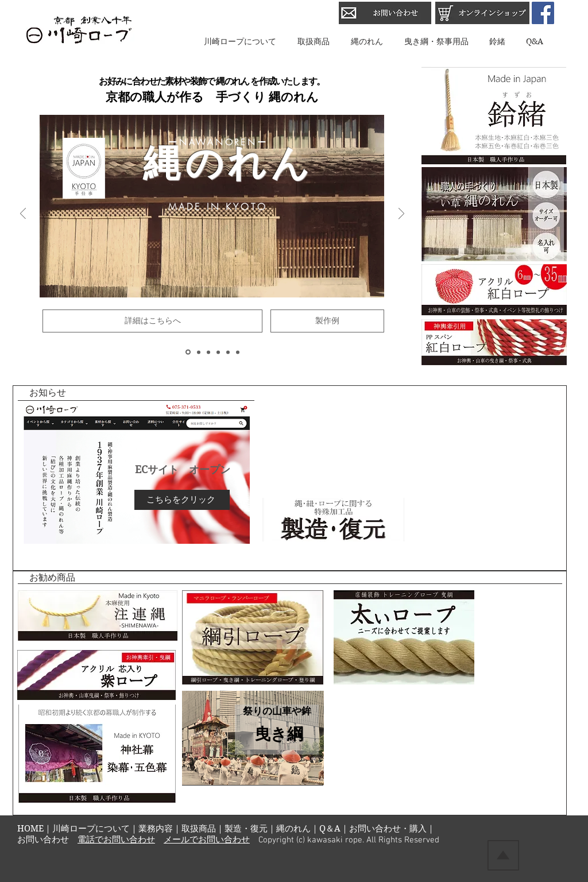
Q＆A (330, 829)
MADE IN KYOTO (220, 207)
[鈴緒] (228, 352)
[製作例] (327, 321)
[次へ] (401, 214)
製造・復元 (246, 829)
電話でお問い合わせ (116, 840)
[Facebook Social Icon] (543, 13)
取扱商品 (199, 829)
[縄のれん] (188, 352)
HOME (30, 829)
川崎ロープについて (91, 829)
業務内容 (156, 829)
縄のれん (293, 829)
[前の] (23, 214)
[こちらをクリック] (182, 500)
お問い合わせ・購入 (388, 829)
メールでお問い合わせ (207, 840)
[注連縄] (218, 352)
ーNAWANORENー (218, 142)
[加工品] (238, 352)
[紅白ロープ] (208, 352)
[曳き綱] (199, 352)
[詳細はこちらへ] (152, 321)
